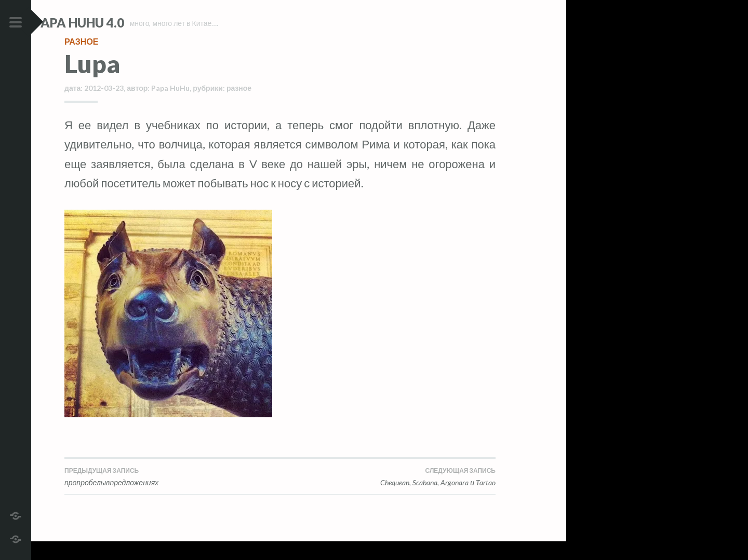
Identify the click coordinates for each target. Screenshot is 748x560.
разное (82, 59)
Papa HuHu (170, 106)
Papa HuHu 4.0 (110, 23)
